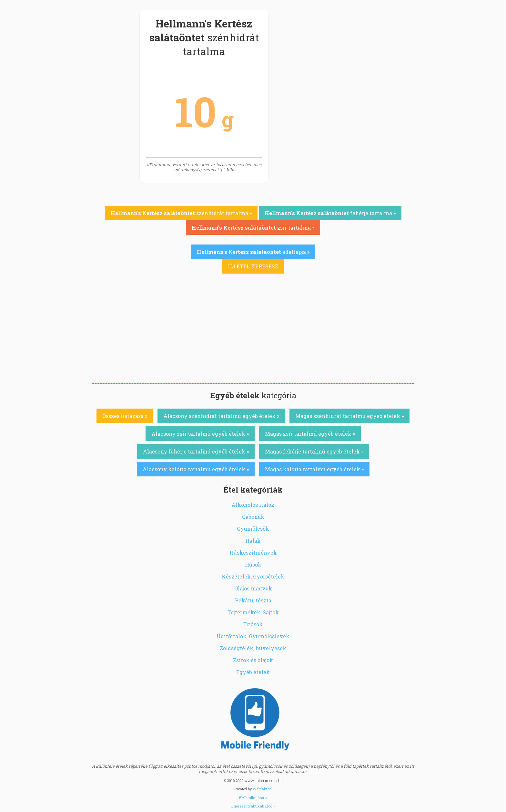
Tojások (253, 624)
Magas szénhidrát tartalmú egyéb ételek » (349, 416)
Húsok (253, 564)
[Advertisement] (253, 335)
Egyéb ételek (253, 672)
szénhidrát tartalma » (181, 213)
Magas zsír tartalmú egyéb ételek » (310, 434)
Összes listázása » (125, 416)
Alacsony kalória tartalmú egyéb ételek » (196, 469)
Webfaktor (262, 789)
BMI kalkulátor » (253, 798)
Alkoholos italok (253, 505)
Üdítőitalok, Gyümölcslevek (253, 636)
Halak (253, 541)
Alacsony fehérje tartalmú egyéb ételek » (196, 451)
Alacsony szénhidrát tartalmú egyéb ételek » (221, 416)
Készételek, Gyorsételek (253, 576)
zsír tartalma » (253, 228)
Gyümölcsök (253, 529)
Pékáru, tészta (253, 600)
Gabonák (253, 517)
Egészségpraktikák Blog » (253, 806)
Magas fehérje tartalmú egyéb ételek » (314, 451)
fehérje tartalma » (330, 213)
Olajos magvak (253, 588)
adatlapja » (253, 252)
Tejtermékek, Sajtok (253, 612)
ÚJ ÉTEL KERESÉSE (253, 266)
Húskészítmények (253, 552)
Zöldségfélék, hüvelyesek (253, 648)
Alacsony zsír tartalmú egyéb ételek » (200, 434)
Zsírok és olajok (253, 660)
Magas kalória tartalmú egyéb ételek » (314, 469)
